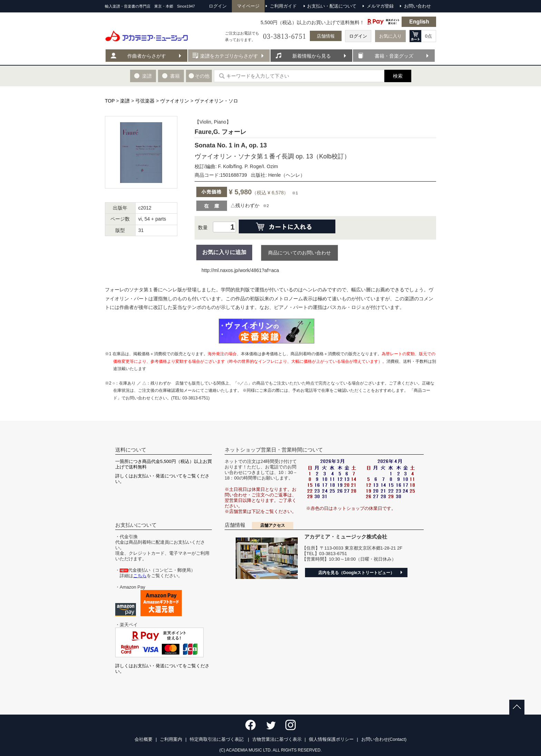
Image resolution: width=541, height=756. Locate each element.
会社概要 (144, 739)
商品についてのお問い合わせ (299, 253)
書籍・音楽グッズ (394, 56)
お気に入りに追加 (224, 252)
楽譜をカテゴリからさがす (229, 56)
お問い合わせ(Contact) (384, 739)
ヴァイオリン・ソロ (216, 101)
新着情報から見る (312, 56)
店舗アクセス (273, 525)
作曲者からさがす (147, 56)
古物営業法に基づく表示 (277, 739)
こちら (140, 576)
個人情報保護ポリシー (331, 739)
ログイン (358, 36)
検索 (398, 76)
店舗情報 (326, 36)
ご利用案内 (171, 739)
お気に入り (390, 36)
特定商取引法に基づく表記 (217, 739)
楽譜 (125, 101)
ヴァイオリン (175, 101)
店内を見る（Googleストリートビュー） (356, 573)
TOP (110, 101)
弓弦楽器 (145, 101)
